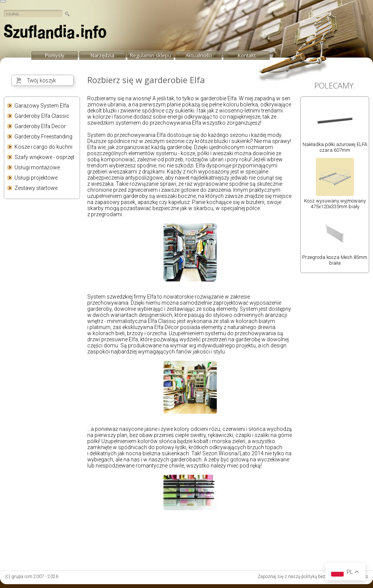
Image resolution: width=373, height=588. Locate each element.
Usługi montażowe (37, 167)
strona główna (55, 34)
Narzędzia (102, 55)
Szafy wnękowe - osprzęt (44, 157)
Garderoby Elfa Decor (40, 126)
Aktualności (199, 55)
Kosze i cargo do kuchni (43, 147)
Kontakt (247, 55)
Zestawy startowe (36, 188)
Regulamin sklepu (150, 55)
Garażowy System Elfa (42, 106)
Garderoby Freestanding (43, 137)
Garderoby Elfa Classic (42, 116)
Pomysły (55, 55)
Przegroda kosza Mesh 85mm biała (335, 260)
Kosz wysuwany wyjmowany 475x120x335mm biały (335, 204)
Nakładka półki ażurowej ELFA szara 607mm (335, 147)
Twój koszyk (42, 80)
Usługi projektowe (36, 178)
